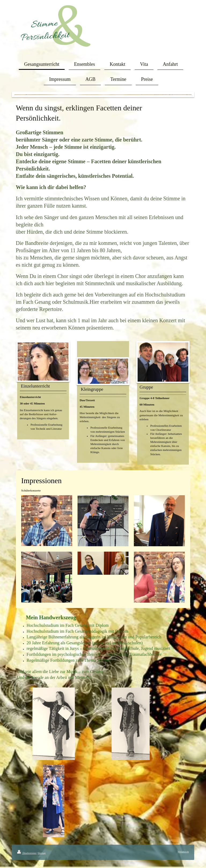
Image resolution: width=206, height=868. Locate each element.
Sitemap (42, 853)
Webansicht (183, 852)
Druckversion (27, 853)
